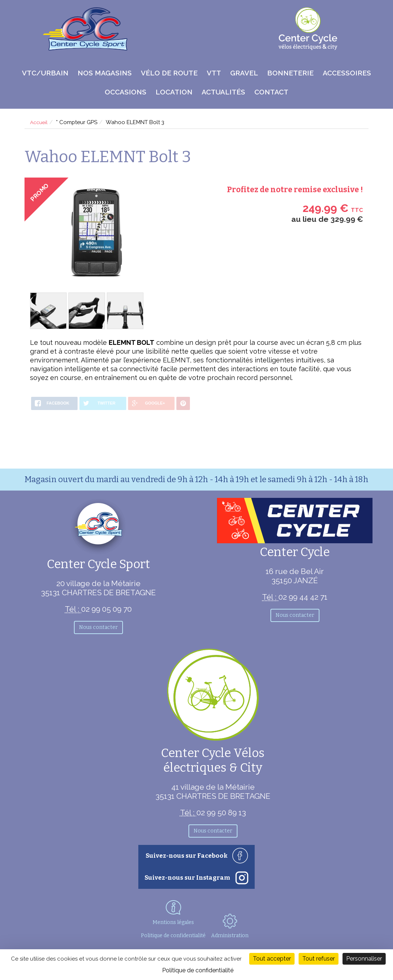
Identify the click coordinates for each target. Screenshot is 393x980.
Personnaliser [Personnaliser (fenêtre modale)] (364, 959)
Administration (234, 926)
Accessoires (347, 73)
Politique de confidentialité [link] (198, 970)
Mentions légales (172, 922)
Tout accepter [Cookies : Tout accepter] (272, 959)
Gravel (244, 73)
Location (174, 92)
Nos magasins (105, 73)
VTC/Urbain (45, 73)
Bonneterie (290, 73)
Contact (271, 92)
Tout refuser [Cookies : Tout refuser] (319, 959)
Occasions (126, 92)
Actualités (223, 92)
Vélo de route (169, 73)
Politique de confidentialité (172, 935)
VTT (214, 73)
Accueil (40, 122)
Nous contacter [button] (98, 627)
